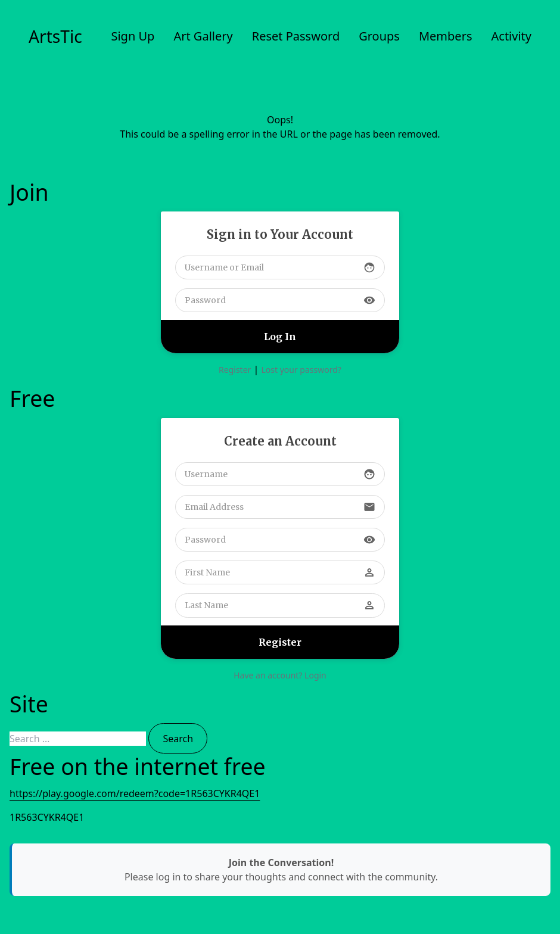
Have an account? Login (280, 675)
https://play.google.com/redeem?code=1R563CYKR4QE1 (135, 793)
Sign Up (133, 36)
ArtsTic (55, 36)
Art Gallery (203, 36)
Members (446, 36)
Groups (379, 36)
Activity (512, 36)
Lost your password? (301, 370)
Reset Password (296, 36)
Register (235, 370)
